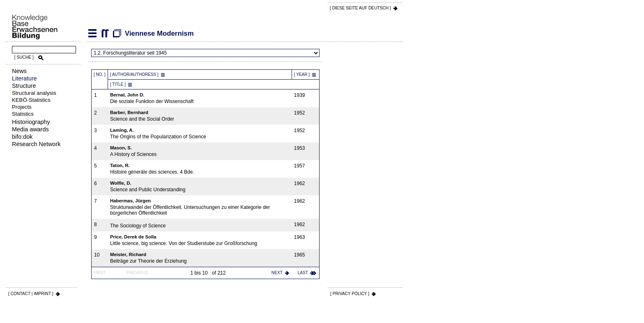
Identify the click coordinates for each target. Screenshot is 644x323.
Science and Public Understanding (200, 187)
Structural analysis (34, 93)
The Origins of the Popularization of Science (200, 134)
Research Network (36, 144)
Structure (24, 86)
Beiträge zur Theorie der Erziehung (200, 258)
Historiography (31, 122)
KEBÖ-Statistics (31, 100)
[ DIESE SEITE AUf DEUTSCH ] (360, 8)
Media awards (30, 129)
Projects (22, 107)
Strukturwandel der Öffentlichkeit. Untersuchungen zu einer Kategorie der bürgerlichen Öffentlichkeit (200, 207)
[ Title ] (118, 84)
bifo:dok (22, 137)
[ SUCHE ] (24, 57)
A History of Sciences (200, 151)
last (303, 273)
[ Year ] (302, 74)
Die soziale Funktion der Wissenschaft (200, 98)
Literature (24, 78)
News (19, 71)
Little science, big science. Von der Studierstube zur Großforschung (200, 240)
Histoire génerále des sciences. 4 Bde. (200, 169)
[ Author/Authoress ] (134, 74)
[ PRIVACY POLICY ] (350, 294)
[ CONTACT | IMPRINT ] (31, 294)
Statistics (23, 114)
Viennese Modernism (105, 33)
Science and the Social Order (200, 116)
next (277, 273)
